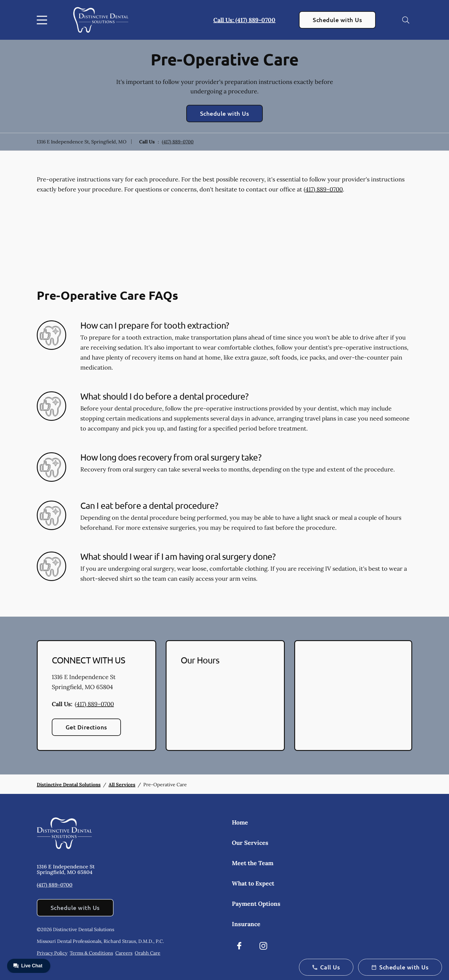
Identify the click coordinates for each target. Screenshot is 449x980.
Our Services (250, 843)
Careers (124, 953)
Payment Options (256, 904)
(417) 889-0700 (178, 142)
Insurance (246, 924)
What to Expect (253, 883)
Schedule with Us (337, 20)
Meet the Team (253, 863)
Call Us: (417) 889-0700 (244, 20)
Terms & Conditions (91, 953)
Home (240, 822)
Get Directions (86, 727)
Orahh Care (148, 953)
